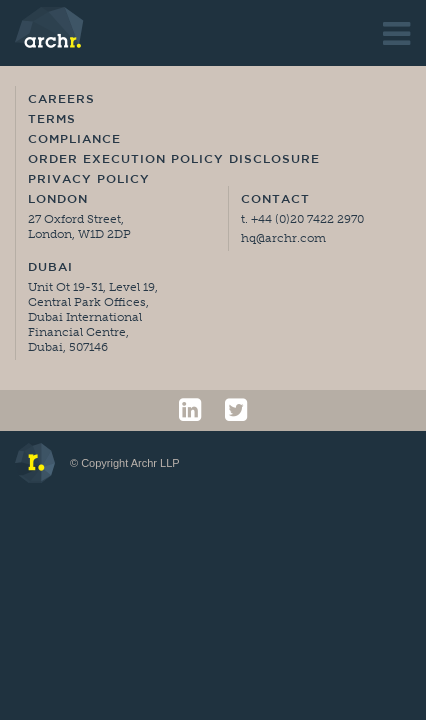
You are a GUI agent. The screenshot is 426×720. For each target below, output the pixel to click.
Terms (52, 120)
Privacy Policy (89, 180)
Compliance (74, 140)
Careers (61, 100)
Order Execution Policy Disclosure (174, 160)
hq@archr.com (283, 238)
